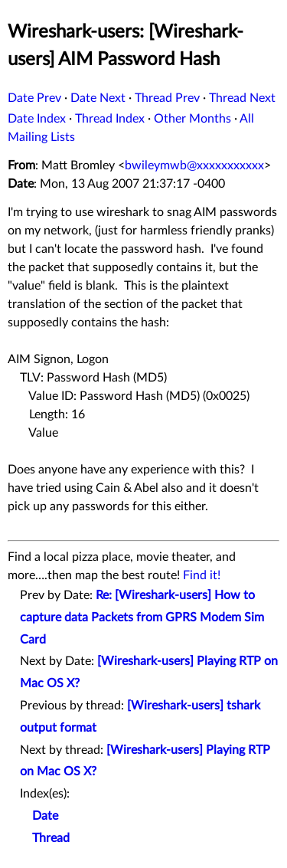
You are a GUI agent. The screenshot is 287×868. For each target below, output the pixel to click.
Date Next (98, 98)
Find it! (202, 575)
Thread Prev (167, 98)
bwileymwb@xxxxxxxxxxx (194, 165)
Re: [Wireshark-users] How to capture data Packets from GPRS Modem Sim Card (142, 617)
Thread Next (242, 98)
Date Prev (34, 98)
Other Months (192, 119)
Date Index (37, 119)
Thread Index (110, 119)
